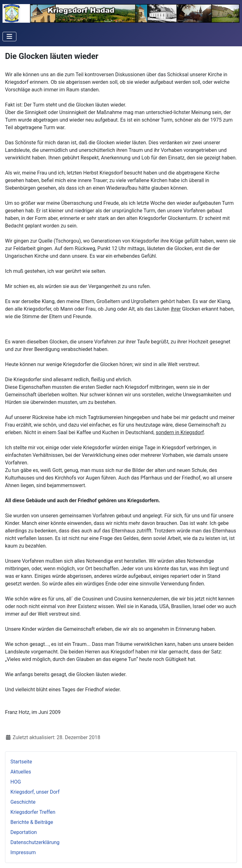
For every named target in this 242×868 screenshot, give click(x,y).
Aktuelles (21, 772)
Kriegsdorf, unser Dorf (35, 792)
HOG (16, 782)
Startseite (21, 762)
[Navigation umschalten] (9, 37)
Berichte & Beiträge (32, 822)
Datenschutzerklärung (35, 842)
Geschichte (23, 802)
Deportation (24, 832)
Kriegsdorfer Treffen (33, 812)
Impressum (23, 852)
